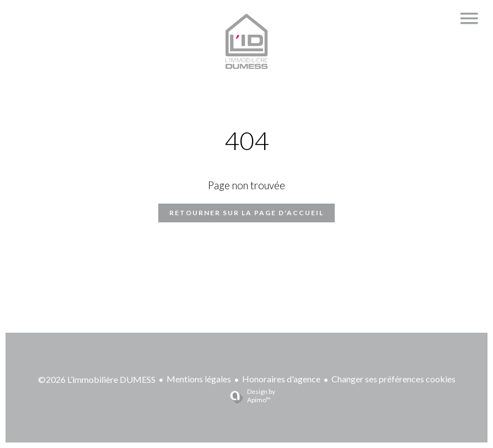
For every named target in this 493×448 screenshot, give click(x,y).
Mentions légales (199, 379)
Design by (248, 396)
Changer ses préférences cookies (393, 379)
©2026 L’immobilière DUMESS (97, 379)
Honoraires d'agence (281, 379)
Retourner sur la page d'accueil (246, 213)
